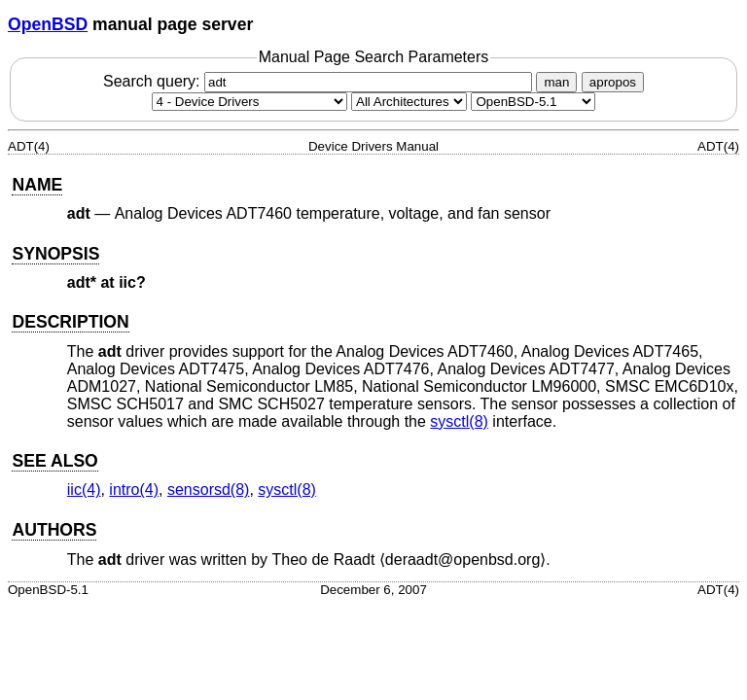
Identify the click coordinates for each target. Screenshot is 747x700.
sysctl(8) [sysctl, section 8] (459, 421)
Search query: (320, 81)
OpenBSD (48, 24)
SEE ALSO (54, 461)
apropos (613, 82)
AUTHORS (54, 530)
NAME (37, 185)
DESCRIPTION (70, 322)
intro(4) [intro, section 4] (134, 490)
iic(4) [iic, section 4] (84, 490)
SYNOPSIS (55, 254)
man (556, 82)
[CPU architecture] (409, 102)
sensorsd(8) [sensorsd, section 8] (208, 490)
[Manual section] (249, 102)
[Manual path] (533, 102)
